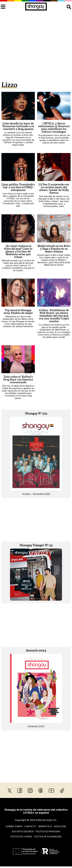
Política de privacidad (48, 831)
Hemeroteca (45, 826)
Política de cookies (21, 837)
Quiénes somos (14, 826)
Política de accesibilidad (48, 837)
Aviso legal (60, 826)
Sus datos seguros (23, 831)
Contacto (30, 826)
